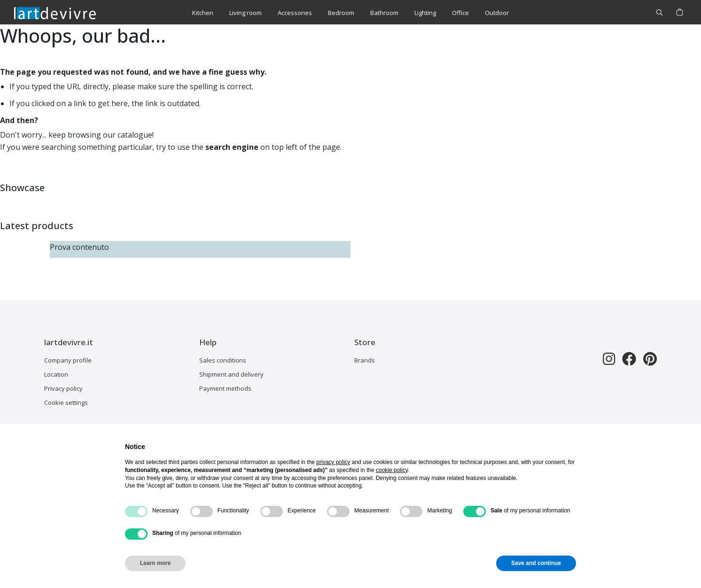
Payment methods (225, 388)
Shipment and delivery (231, 374)
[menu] (350, 13)
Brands (365, 360)
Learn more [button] (155, 563)
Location (56, 374)
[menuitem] (203, 13)
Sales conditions (223, 360)
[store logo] (55, 13)
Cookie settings (66, 402)
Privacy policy (63, 388)
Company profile (68, 360)
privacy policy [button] (333, 462)
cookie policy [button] (392, 470)
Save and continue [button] (536, 563)
